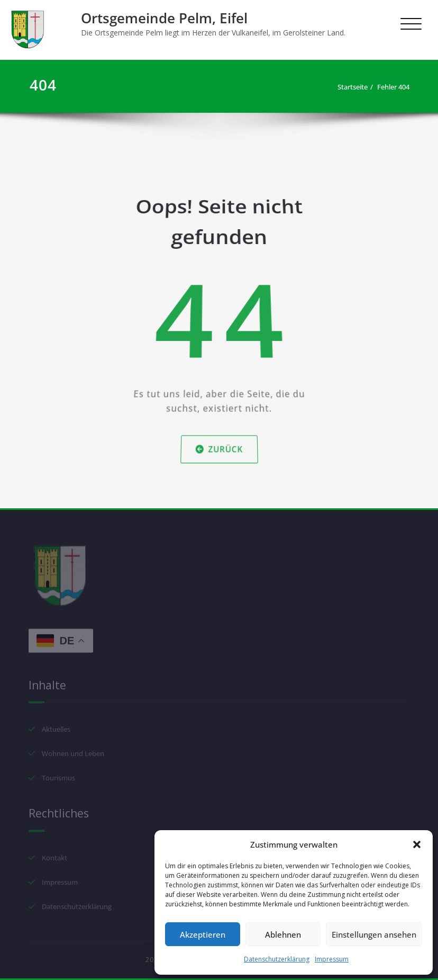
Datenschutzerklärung (277, 959)
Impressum (332, 959)
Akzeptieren (203, 934)
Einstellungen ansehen (374, 934)
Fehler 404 (398, 87)
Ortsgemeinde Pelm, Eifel (164, 18)
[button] (417, 844)
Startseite (357, 87)
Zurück (219, 441)
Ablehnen (283, 934)
